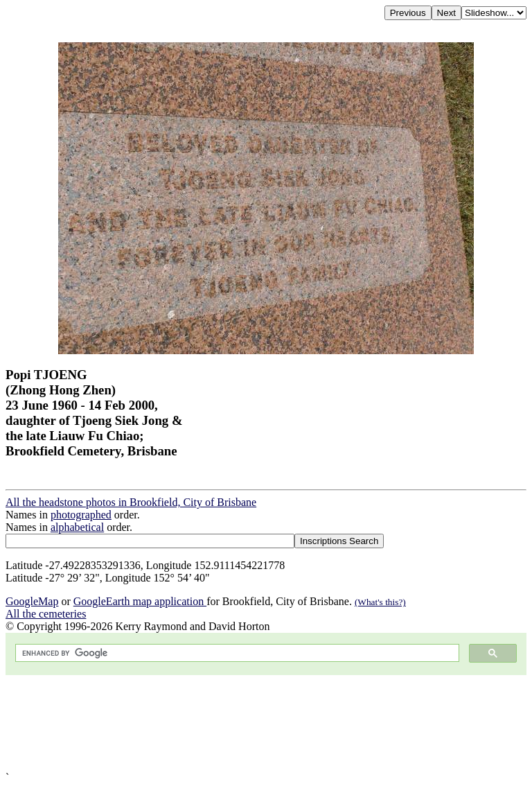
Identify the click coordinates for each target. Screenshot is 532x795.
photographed (81, 515)
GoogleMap (32, 601)
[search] (236, 653)
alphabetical (77, 527)
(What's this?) (380, 602)
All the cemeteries (46, 614)
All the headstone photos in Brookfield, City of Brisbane (131, 502)
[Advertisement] (266, 723)
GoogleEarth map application (140, 601)
